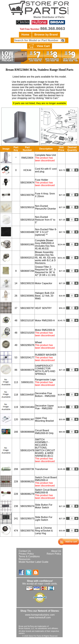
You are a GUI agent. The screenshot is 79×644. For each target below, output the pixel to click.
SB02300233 (27, 283)
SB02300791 (27, 531)
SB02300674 (27, 183)
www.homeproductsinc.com (40, 615)
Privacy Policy (26, 554)
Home (25, 35)
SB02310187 (27, 320)
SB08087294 (27, 271)
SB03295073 (27, 519)
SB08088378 (27, 370)
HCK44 (27, 170)
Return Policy (54, 554)
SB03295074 (27, 506)
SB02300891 (27, 296)
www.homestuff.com (40, 617)
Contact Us (25, 551)
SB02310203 (27, 333)
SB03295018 (27, 220)
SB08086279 (27, 494)
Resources (24, 559)
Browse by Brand (46, 35)
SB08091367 (27, 419)
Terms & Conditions (29, 556)
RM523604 (27, 158)
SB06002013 (27, 258)
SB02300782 (27, 195)
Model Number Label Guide (34, 562)
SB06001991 (27, 245)
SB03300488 (27, 232)
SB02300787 (27, 308)
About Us (56, 551)
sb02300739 (27, 469)
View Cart (39, 46)
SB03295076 (27, 345)
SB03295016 (27, 207)
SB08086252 (27, 482)
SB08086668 (27, 432)
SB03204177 (27, 358)
